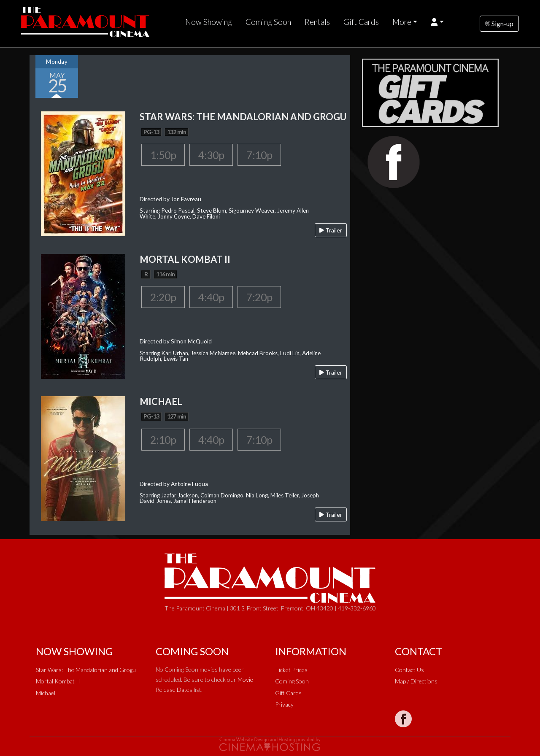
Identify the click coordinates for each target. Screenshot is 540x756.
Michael (46, 693)
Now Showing (209, 22)
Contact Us (409, 670)
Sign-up (499, 23)
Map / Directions (416, 681)
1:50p (163, 155)
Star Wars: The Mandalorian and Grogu (86, 670)
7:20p (259, 297)
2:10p (163, 440)
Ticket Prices (291, 670)
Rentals (317, 22)
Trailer (331, 230)
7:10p (259, 155)
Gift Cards (361, 22)
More (402, 22)
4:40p (211, 297)
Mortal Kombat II (58, 681)
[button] (437, 22)
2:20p (163, 297)
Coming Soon (268, 22)
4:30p (211, 155)
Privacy (284, 704)
